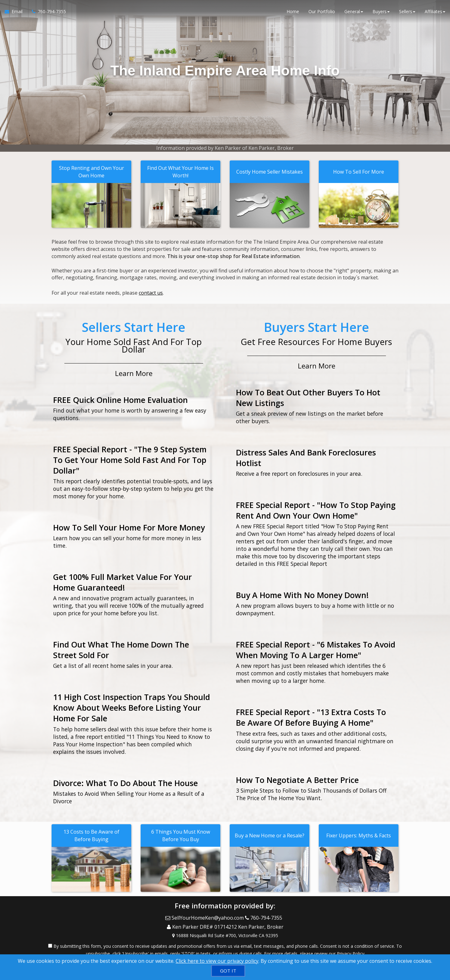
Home (293, 12)
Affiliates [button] (435, 12)
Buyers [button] (381, 12)
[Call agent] (47, 13)
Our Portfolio (322, 12)
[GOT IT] (228, 971)
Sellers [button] (407, 12)
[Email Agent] (16, 13)
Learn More (134, 371)
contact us (151, 292)
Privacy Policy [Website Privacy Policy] (351, 947)
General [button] (354, 12)
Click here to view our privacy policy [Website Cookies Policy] (217, 961)
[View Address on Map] (225, 929)
